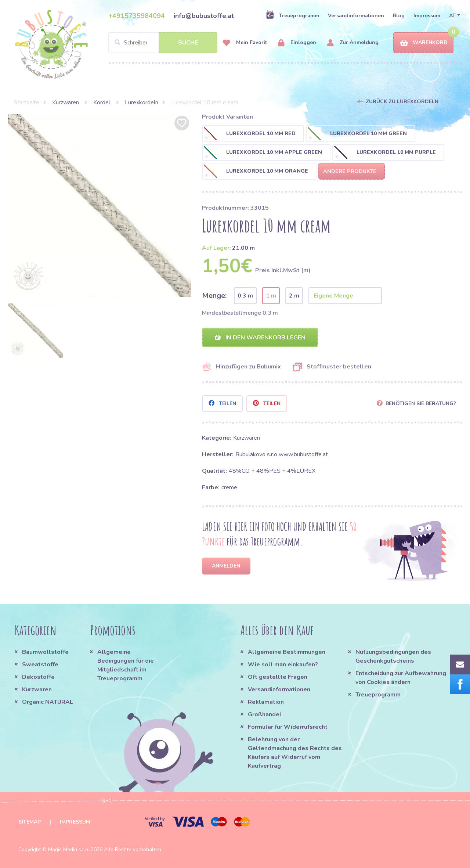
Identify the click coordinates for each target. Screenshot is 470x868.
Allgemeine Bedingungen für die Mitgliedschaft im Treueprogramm (126, 665)
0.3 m (245, 296)
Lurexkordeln (142, 102)
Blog (399, 16)
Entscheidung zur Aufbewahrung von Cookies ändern (401, 678)
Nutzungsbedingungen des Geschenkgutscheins (393, 656)
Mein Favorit (245, 43)
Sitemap (30, 822)
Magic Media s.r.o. (69, 849)
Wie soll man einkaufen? (283, 664)
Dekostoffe (38, 677)
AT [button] (452, 16)
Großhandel (265, 714)
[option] (100, 205)
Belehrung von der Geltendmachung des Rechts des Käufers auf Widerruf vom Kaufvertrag (295, 753)
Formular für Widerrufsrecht (288, 727)
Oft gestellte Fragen (278, 677)
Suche (188, 43)
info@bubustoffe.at (204, 16)
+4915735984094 (137, 16)
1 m (271, 296)
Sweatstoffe (40, 664)
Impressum (427, 16)
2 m (294, 296)
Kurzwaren (66, 102)
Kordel (102, 102)
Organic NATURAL (48, 702)
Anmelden (226, 566)
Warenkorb (423, 43)
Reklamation (266, 702)
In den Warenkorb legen (260, 338)
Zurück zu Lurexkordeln (402, 102)
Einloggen (297, 43)
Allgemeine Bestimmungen (287, 652)
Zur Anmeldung (353, 43)
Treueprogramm (292, 15)
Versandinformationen (356, 16)
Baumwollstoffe (45, 652)
